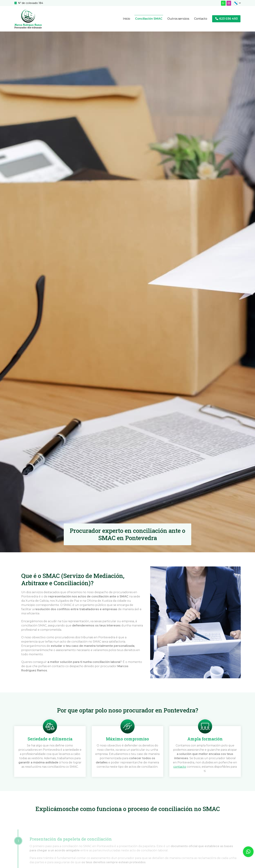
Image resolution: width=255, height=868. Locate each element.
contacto (180, 767)
